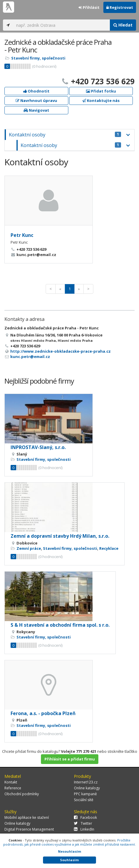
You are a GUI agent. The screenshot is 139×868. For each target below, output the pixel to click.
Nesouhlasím (69, 851)
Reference (13, 788)
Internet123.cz (86, 782)
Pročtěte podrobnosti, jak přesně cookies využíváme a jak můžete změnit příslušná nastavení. (69, 842)
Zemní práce (29, 548)
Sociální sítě (84, 800)
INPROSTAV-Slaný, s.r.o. (38, 447)
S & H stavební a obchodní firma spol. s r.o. (60, 625)
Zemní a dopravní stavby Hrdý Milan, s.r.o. (60, 536)
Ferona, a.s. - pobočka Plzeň (43, 713)
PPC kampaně (85, 794)
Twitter (83, 823)
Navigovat (36, 110)
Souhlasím (69, 860)
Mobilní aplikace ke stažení (27, 817)
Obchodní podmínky (22, 794)
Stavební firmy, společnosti (38, 58)
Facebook (85, 817)
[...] (62, 25)
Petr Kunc (22, 235)
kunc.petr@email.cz (30, 357)
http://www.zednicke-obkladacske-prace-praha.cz (61, 351)
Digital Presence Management (29, 829)
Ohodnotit (36, 91)
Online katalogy (87, 788)
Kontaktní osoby (65, 135)
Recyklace (109, 548)
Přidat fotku (101, 91)
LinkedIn (84, 829)
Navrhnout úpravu (36, 100)
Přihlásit (89, 7)
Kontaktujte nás (101, 100)
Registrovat (120, 7)
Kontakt (11, 782)
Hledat (123, 25)
